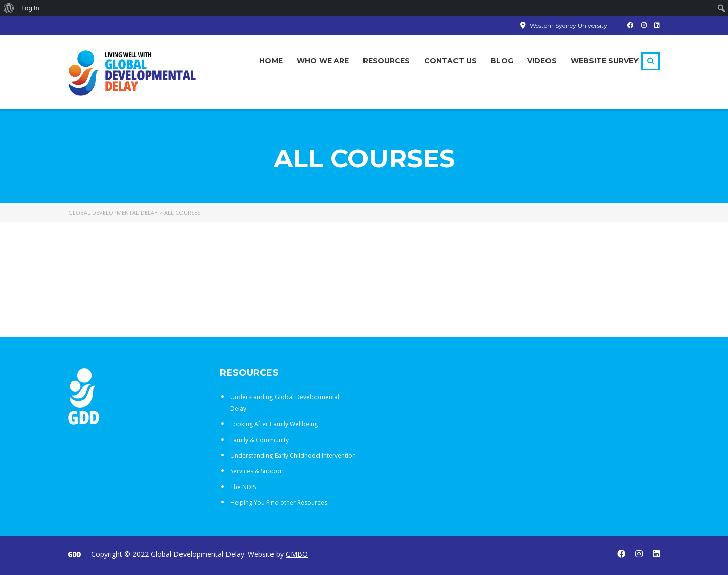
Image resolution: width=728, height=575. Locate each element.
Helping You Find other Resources (279, 502)
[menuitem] (9, 8)
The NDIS (243, 487)
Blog (502, 61)
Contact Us (450, 61)
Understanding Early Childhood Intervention (293, 456)
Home (271, 61)
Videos (542, 61)
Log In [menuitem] (30, 8)
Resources (386, 61)
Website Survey (605, 61)
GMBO (297, 554)
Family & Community (259, 440)
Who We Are (323, 61)
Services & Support (257, 471)
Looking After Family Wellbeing (274, 424)
